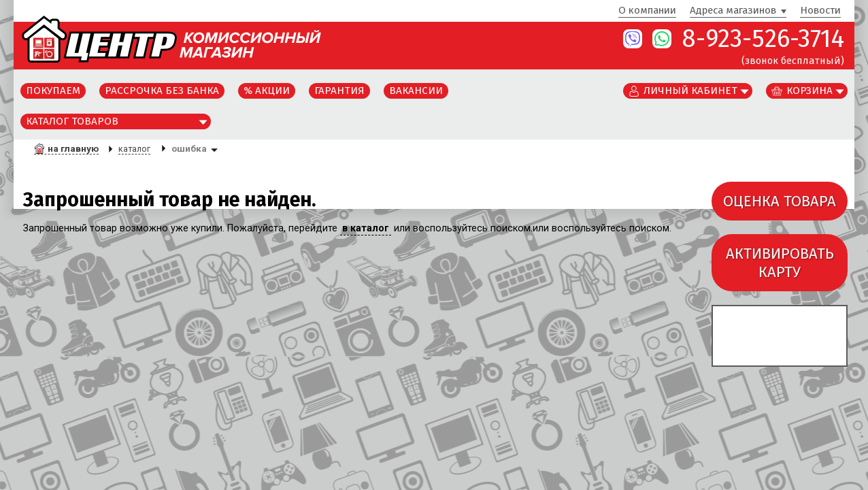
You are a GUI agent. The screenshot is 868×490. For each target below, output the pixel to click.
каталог (134, 149)
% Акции (267, 91)
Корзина (809, 91)
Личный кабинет (690, 91)
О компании (647, 11)
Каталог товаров (72, 121)
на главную (73, 148)
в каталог (366, 228)
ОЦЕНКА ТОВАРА (780, 201)
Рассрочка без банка (162, 91)
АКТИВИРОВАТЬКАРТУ (780, 263)
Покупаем (53, 91)
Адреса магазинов (733, 11)
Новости (820, 11)
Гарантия (339, 91)
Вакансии (416, 91)
